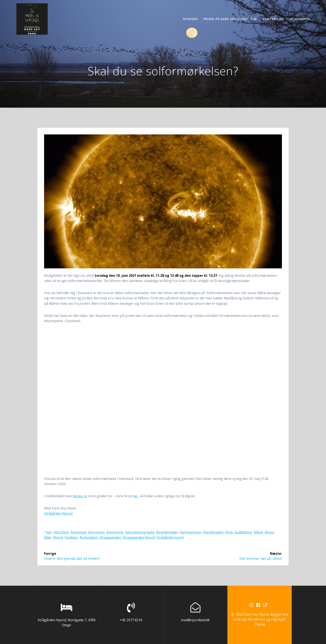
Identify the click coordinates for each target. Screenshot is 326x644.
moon (269, 532)
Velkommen (300, 19)
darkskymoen (190, 532)
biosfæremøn (167, 532)
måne (258, 532)
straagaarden (110, 537)
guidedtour (243, 532)
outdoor (71, 537)
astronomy (115, 532)
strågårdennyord (170, 537)
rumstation (89, 537)
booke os (80, 496)
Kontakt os (273, 19)
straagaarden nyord (139, 537)
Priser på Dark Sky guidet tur (230, 19)
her (135, 496)
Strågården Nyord (58, 513)
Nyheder (190, 19)
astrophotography (140, 532)
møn (48, 537)
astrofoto (61, 532)
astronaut (78, 532)
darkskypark (213, 532)
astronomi (96, 532)
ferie (229, 532)
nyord (58, 537)
